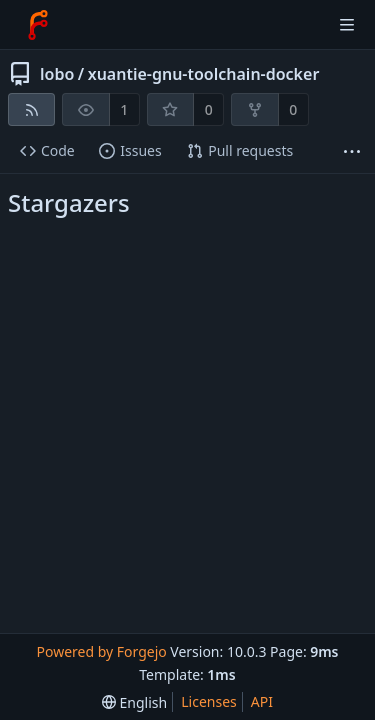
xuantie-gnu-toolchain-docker (204, 74)
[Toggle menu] (347, 25)
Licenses (209, 701)
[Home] (38, 25)
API (262, 701)
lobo (57, 74)
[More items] (352, 151)
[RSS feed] (31, 109)
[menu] (134, 702)
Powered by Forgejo (101, 651)
